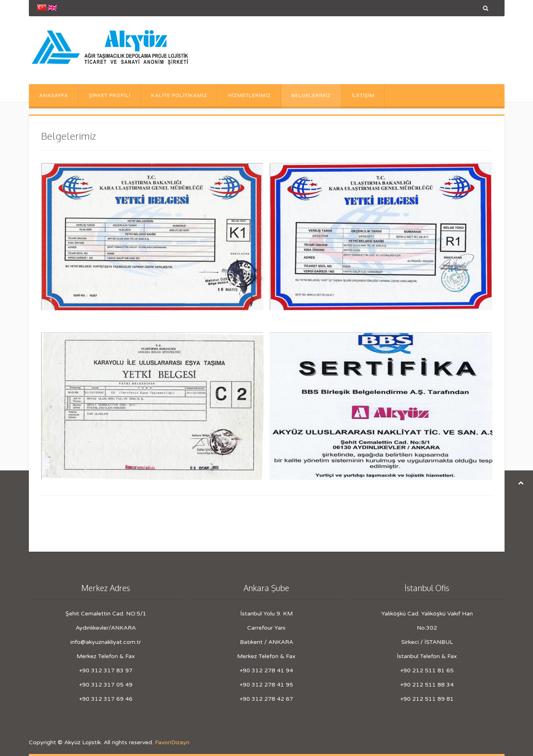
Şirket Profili (110, 95)
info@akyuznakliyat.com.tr (106, 642)
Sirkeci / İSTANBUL (427, 642)
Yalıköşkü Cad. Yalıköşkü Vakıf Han (427, 614)
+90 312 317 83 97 (106, 670)
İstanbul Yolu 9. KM (266, 614)
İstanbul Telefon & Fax (427, 656)
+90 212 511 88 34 (427, 685)
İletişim (363, 95)
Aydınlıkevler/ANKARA (106, 628)
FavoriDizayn (172, 742)
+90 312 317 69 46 (106, 699)
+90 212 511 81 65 (427, 670)
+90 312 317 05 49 (106, 685)
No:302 (427, 628)
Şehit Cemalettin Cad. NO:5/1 (106, 614)
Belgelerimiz (311, 95)
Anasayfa (54, 95)
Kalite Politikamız (179, 95)
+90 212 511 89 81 (427, 699)
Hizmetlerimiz (249, 95)
